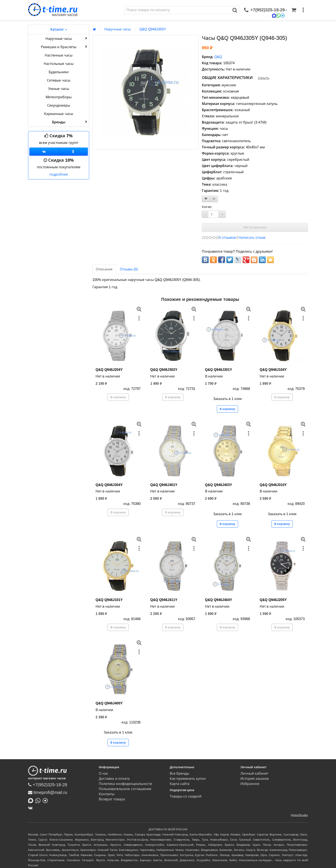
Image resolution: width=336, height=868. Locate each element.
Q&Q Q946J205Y (273, 600)
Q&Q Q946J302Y (164, 370)
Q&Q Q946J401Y (164, 485)
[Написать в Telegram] (46, 800)
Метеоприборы (59, 97)
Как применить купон (188, 779)
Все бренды (179, 773)
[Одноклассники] (73, 152)
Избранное (250, 784)
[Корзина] (294, 10)
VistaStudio (299, 815)
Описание (104, 269)
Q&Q (218, 57)
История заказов (254, 779)
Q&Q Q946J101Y (109, 600)
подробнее (59, 174)
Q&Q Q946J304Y (109, 485)
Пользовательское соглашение (125, 789)
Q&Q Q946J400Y (109, 703)
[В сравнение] (214, 199)
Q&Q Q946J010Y (273, 485)
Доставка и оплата (114, 779)
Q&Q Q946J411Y (164, 600)
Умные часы (58, 89)
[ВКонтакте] (31, 808)
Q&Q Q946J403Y (219, 485)
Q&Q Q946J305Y (153, 29)
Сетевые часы (58, 80)
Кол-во (207, 207)
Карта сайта (180, 784)
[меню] (303, 10)
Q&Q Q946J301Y (219, 370)
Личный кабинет (254, 773)
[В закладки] (206, 199)
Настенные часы (59, 55)
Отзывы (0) (129, 269)
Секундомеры (59, 105)
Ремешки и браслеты (64, 47)
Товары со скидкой (186, 796)
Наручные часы (67, 38)
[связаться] (265, 10)
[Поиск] (177, 10)
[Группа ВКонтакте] (44, 152)
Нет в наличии (255, 227)
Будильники (59, 72)
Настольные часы (58, 64)
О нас (103, 773)
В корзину (118, 397)
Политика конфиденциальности (125, 784)
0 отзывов (227, 238)
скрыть (264, 78)
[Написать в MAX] (32, 800)
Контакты (107, 794)
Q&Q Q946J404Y (219, 600)
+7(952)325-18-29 (48, 785)
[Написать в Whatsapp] (39, 800)
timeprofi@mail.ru (48, 792)
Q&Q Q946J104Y (273, 370)
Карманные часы (58, 114)
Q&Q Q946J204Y (109, 370)
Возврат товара (112, 799)
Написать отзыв (252, 238)
